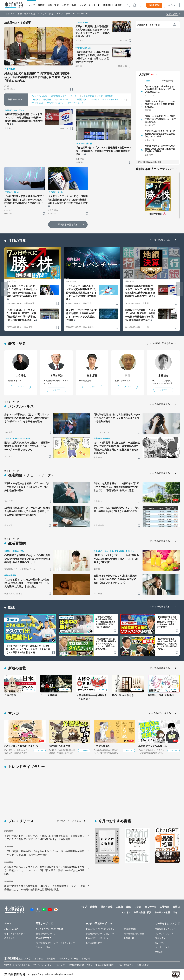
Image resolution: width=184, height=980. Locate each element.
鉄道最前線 (10, 938)
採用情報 (51, 959)
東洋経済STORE (43, 938)
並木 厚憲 (92, 376)
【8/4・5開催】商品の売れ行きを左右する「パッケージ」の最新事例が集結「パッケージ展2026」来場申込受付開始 (44, 853)
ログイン (172, 5)
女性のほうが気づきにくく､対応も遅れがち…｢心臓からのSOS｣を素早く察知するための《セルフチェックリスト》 (116, 579)
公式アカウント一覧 (69, 959)
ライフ (60, 14)
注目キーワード (15, 99)
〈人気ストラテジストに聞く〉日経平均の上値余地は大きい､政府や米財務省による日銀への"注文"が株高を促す (68, 200)
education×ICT (11, 929)
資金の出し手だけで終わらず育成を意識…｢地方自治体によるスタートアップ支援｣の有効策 (81, 315)
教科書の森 (129, 938)
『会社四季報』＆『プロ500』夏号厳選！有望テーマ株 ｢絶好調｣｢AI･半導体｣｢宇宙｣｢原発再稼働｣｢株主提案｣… (103, 151)
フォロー (21, 387)
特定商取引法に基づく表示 (80, 965)
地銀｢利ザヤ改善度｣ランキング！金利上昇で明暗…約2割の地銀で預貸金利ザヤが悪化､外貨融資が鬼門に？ (141, 315)
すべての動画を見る (160, 607)
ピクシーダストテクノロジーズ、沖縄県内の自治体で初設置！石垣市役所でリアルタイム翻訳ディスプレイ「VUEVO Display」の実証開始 (44, 837)
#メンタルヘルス (39, 96)
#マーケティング (76, 103)
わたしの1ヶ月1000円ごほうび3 (21, 746)
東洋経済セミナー (94, 943)
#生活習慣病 (88, 96)
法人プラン (160, 943)
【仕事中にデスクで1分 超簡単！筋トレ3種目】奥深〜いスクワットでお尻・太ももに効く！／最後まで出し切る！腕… (28, 649)
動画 (74, 5)
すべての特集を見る (160, 240)
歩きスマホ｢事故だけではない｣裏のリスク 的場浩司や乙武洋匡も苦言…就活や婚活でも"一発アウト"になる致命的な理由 (28, 418)
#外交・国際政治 (105, 96)
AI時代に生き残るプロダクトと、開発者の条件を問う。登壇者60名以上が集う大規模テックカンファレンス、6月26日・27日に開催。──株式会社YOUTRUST (44, 870)
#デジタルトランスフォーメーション (108, 99)
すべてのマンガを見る (160, 713)
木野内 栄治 (56, 376)
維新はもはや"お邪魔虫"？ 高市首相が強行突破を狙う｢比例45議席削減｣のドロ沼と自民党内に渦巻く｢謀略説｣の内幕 (38, 77)
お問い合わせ (143, 965)
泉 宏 (128, 376)
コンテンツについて (164, 934)
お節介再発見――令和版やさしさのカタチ (91, 697)
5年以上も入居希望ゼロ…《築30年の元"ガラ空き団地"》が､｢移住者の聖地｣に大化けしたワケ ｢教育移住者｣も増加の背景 (116, 487)
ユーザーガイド (162, 947)
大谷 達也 (21, 376)
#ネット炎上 (37, 103)
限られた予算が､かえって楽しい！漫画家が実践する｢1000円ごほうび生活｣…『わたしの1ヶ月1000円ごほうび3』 (27, 446)
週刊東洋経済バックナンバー (155, 169)
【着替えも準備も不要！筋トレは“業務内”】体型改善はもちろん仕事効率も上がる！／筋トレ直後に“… (106, 622)
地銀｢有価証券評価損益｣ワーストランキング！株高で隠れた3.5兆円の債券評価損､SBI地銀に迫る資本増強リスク (24, 119)
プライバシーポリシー (43, 965)
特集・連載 (53, 5)
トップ (31, 5)
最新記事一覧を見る (68, 224)
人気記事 (144, 75)
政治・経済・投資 (26, 14)
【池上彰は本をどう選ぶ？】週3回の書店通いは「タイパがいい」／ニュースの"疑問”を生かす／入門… (106, 644)
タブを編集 (173, 14)
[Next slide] (180, 289)
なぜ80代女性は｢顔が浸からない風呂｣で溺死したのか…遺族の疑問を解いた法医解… (160, 149)
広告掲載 (86, 959)
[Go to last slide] (4, 289)
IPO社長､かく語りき (123, 695)
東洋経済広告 (130, 929)
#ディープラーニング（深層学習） (71, 99)
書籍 (118, 5)
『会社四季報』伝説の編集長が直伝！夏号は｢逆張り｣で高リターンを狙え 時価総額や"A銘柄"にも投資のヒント (24, 200)
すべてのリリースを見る (69, 821)
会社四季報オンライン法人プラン (101, 934)
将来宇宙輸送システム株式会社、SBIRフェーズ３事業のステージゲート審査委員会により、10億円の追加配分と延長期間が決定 (45, 888)
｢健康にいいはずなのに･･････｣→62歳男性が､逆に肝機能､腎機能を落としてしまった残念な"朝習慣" (116, 559)
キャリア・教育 (46, 14)
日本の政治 (10, 695)
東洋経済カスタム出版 (134, 934)
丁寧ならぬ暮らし (103, 746)
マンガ (83, 5)
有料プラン (160, 938)
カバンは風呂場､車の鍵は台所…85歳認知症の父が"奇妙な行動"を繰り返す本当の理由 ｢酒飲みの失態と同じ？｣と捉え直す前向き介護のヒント (117, 448)
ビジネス (10, 14)
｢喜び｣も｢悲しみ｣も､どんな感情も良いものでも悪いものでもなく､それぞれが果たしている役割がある (117, 418)
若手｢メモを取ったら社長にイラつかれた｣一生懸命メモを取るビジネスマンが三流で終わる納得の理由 (27, 487)
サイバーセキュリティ (15, 934)
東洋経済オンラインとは (149, 25)
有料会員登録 (154, 5)
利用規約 (159, 952)
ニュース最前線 (49, 695)
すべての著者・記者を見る (160, 343)
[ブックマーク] (71, 89)
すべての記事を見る (160, 404)
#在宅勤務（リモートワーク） (65, 96)
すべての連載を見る (160, 668)
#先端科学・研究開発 (41, 99)
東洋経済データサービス (97, 938)
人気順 (65, 5)
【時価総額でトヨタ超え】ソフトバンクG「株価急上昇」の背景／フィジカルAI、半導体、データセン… (167, 622)
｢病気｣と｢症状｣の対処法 (161, 695)
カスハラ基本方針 (125, 965)
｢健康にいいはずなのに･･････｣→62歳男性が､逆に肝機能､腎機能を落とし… (160, 104)
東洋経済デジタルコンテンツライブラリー (55, 943)
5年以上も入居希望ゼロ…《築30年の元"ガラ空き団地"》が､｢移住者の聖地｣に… (160, 119)
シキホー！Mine (43, 947)
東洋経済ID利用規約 (105, 965)
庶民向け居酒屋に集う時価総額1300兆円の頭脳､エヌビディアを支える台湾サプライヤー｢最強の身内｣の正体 (93, 31)
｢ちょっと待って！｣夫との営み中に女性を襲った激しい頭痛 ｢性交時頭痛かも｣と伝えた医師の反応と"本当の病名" (27, 583)
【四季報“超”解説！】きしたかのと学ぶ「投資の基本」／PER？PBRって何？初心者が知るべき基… (167, 644)
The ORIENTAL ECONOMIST (49, 929)
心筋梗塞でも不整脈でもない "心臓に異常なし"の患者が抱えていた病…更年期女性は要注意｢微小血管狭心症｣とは (27, 559)
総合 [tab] (148, 81)
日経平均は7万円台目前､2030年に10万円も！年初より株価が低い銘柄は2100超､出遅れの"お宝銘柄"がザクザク (92, 57)
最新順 (41, 5)
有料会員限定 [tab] (167, 81)
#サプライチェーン (55, 103)
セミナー (93, 5)
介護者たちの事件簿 (60, 746)
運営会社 (39, 959)
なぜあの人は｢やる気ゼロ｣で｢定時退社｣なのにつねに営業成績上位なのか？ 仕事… (160, 134)
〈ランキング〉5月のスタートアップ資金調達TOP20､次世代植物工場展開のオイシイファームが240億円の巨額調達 (81, 293)
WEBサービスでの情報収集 (17, 965)
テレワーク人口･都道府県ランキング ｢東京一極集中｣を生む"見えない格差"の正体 (116, 510)
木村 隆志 (163, 376)
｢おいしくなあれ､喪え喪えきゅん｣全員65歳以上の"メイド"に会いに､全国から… (160, 89)
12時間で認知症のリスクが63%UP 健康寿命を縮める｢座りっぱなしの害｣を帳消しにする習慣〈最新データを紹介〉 (27, 511)
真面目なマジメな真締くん (153, 746)
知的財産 (60, 965)
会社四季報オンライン (46, 934)
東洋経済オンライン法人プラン (100, 929)
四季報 (107, 5)
